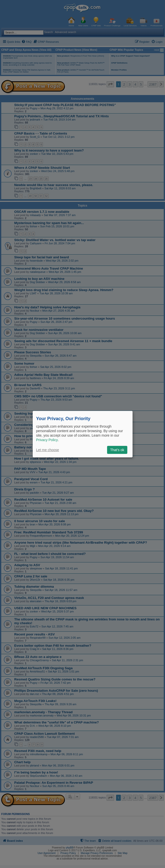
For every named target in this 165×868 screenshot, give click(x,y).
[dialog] (83, 434)
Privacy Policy (47, 440)
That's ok (117, 450)
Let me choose (48, 450)
